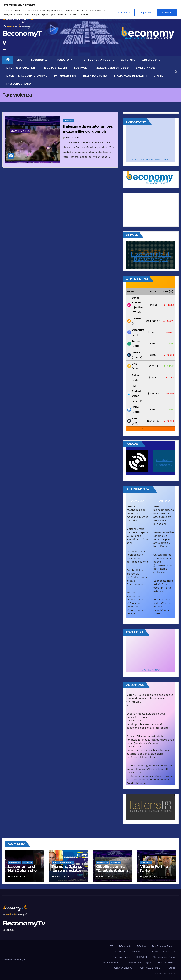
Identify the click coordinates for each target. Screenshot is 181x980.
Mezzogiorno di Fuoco (112, 68)
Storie (158, 76)
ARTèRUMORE (151, 60)
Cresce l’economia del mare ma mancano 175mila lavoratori (137, 513)
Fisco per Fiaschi (55, 68)
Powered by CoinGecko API (137, 429)
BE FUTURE (128, 60)
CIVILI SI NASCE (146, 68)
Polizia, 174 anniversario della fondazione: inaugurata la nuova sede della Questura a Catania (150, 740)
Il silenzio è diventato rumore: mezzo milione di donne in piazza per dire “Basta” (88, 131)
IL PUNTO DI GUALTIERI (21, 68)
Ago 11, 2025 (62, 876)
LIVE (19, 60)
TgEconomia (39, 60)
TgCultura (66, 60)
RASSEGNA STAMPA (19, 84)
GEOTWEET (81, 68)
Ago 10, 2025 (150, 876)
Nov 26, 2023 (73, 138)
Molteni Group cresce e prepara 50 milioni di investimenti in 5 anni (137, 536)
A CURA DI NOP (151, 670)
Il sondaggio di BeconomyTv (151, 256)
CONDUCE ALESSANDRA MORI (151, 159)
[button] (176, 72)
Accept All (167, 12)
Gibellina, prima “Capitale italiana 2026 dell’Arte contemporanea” (112, 873)
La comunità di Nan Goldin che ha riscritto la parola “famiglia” (24, 873)
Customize (124, 12)
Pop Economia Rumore (98, 60)
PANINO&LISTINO (65, 76)
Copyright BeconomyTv (14, 960)
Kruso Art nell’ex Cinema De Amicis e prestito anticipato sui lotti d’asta (164, 539)
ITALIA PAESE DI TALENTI (131, 76)
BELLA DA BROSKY (95, 76)
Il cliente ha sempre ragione (27, 76)
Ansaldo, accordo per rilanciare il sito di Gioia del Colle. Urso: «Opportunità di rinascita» (136, 603)
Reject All (146, 12)
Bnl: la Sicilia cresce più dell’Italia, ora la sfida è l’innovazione (137, 577)
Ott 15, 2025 (18, 876)
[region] (90, 9)
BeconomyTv (24, 923)
